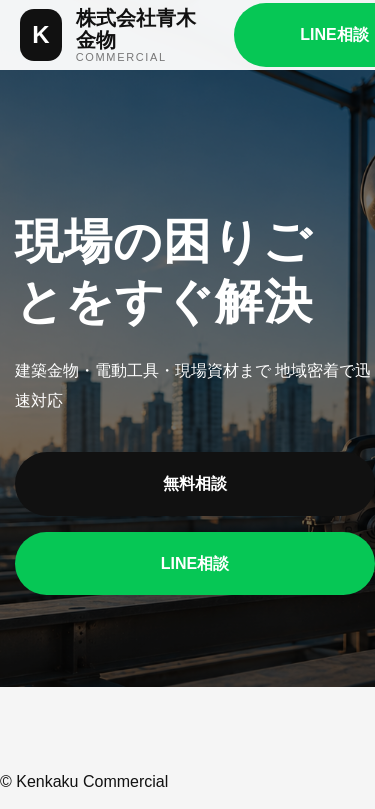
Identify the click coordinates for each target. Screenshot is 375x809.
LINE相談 (195, 563)
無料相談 (195, 483)
